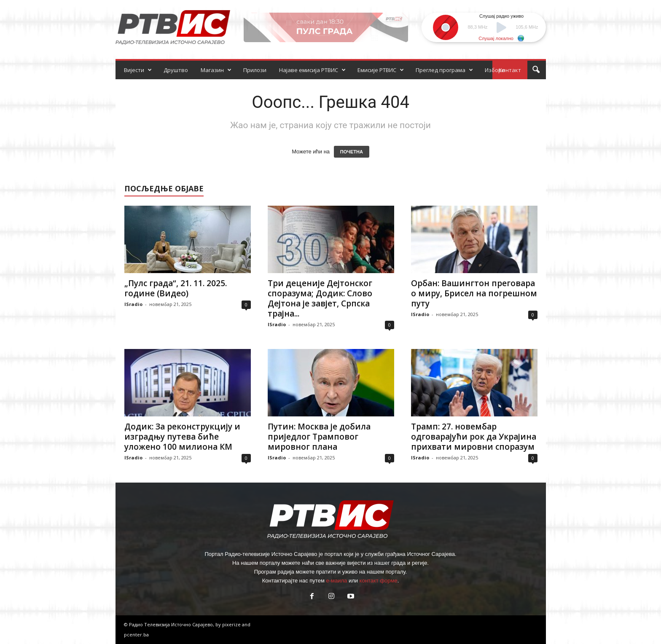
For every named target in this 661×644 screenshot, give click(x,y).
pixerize (232, 624)
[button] (536, 70)
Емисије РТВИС (381, 70)
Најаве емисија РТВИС (312, 70)
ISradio (133, 304)
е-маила (336, 581)
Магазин (216, 70)
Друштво (176, 70)
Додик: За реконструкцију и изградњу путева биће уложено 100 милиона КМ (182, 437)
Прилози (255, 70)
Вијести (138, 70)
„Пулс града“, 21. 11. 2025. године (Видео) (176, 288)
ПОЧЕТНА (352, 152)
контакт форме (379, 581)
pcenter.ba (136, 635)
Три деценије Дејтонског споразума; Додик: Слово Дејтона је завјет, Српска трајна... (320, 298)
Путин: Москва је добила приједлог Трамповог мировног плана (319, 437)
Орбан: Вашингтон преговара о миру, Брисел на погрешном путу (474, 293)
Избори (495, 70)
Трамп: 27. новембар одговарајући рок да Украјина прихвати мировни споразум (474, 437)
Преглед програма (444, 70)
